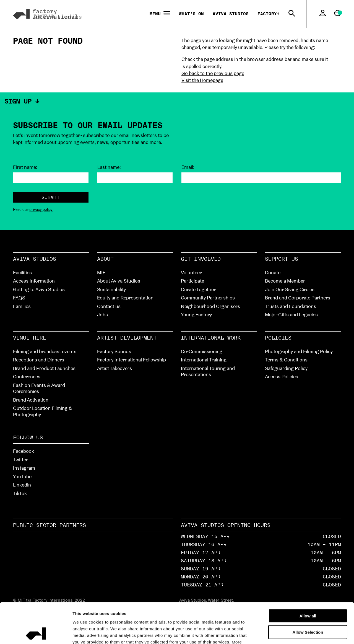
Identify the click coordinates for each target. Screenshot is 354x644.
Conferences (27, 377)
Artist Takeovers (114, 368)
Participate (192, 281)
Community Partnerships (208, 298)
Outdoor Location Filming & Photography (42, 411)
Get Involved (201, 259)
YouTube (22, 476)
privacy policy (41, 210)
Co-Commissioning (202, 351)
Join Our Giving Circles (290, 289)
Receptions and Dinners (39, 360)
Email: (188, 167)
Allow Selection (308, 594)
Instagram (24, 468)
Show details (313, 633)
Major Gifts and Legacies (291, 315)
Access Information (34, 281)
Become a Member (285, 281)
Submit (51, 197)
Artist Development (127, 338)
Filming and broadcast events (45, 351)
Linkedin (22, 485)
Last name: (109, 167)
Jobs (102, 315)
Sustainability (111, 289)
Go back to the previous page (213, 73)
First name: (25, 167)
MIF (101, 272)
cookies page (151, 611)
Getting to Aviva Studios (39, 289)
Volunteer (191, 272)
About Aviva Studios (119, 281)
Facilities (22, 272)
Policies (278, 338)
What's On (191, 14)
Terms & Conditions (286, 360)
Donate (273, 272)
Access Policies (282, 377)
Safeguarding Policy (286, 368)
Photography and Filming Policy (299, 351)
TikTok (20, 493)
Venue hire (30, 338)
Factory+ (269, 14)
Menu (160, 14)
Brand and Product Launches (44, 368)
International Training (204, 360)
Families (22, 306)
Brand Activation (31, 400)
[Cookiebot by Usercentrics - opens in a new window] (36, 633)
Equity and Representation (125, 298)
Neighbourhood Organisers (210, 306)
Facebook (24, 451)
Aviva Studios (231, 14)
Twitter (20, 460)
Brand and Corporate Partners (298, 298)
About (105, 259)
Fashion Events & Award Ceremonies (39, 388)
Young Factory (196, 315)
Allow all (308, 578)
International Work (211, 338)
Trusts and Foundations (291, 306)
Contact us (109, 306)
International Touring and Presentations (208, 371)
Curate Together (198, 289)
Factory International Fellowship (132, 360)
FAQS (19, 298)
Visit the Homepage (202, 80)
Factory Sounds (114, 351)
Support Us (282, 259)
